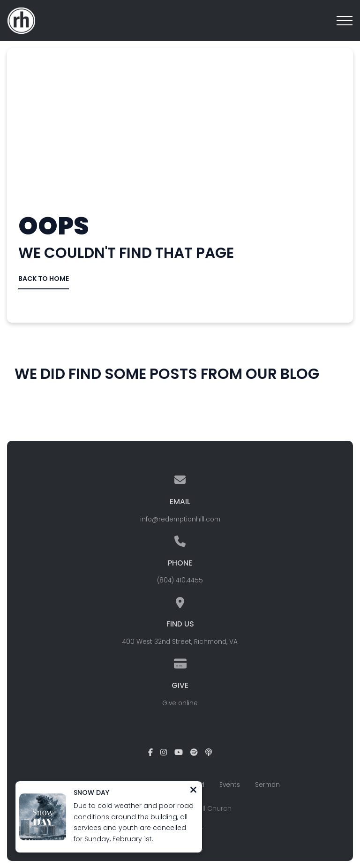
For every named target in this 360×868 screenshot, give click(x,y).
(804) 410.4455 (180, 580)
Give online (180, 703)
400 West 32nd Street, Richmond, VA (180, 642)
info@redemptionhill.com (180, 519)
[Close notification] (193, 791)
